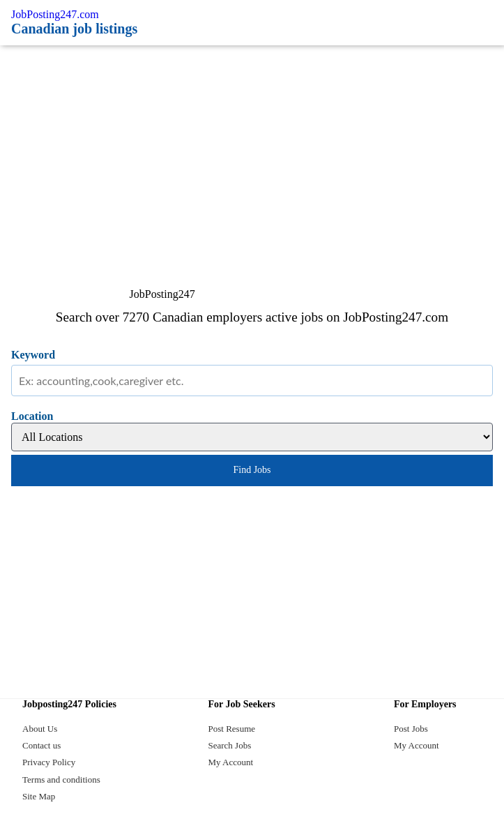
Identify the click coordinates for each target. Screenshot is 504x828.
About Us (40, 729)
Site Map (39, 796)
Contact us (41, 745)
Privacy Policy (49, 762)
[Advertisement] (252, 150)
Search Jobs (230, 745)
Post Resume (232, 729)
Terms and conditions (61, 780)
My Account (231, 762)
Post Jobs (411, 729)
